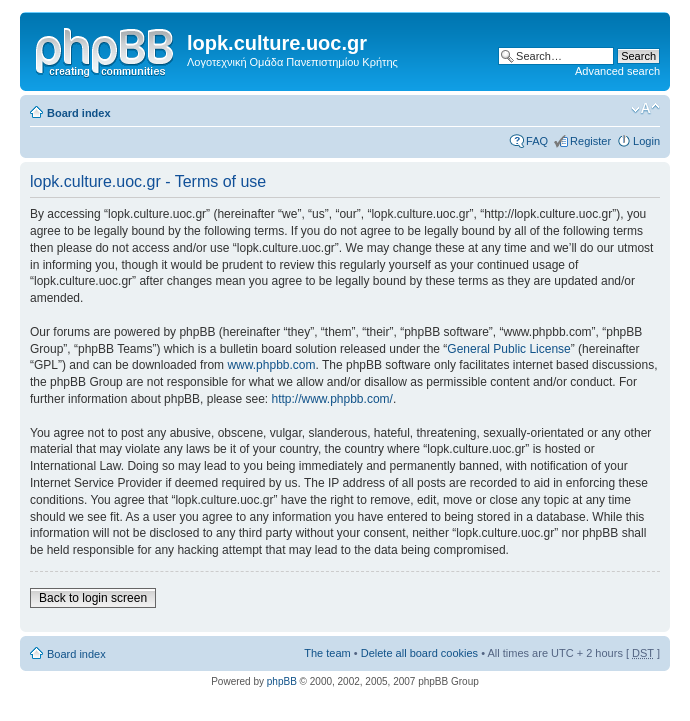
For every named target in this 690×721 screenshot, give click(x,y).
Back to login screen (93, 598)
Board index (79, 113)
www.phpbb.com (271, 365)
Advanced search (617, 71)
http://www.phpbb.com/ (331, 399)
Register (590, 141)
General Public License (508, 349)
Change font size (645, 109)
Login (646, 141)
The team (327, 653)
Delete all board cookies (419, 653)
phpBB (282, 681)
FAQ (537, 141)
